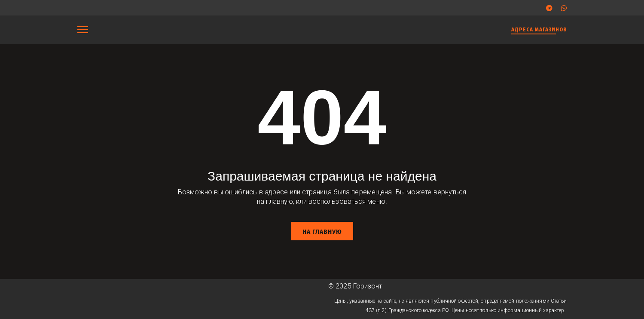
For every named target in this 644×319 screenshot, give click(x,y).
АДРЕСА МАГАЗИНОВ (539, 30)
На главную (322, 232)
